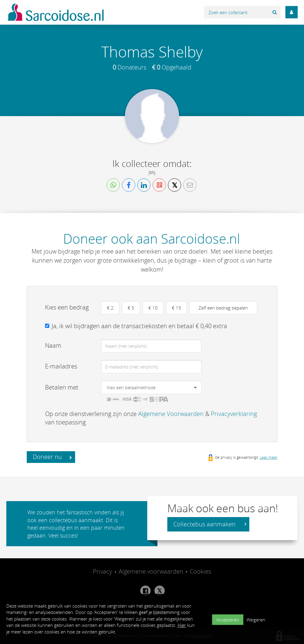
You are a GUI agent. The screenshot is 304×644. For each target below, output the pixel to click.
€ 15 (176, 308)
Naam (53, 345)
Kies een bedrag (67, 307)
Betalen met (62, 387)
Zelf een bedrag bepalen (223, 308)
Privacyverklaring (234, 414)
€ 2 (110, 308)
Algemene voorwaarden (151, 571)
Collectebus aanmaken (210, 524)
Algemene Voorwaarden (171, 414)
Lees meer (269, 457)
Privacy (102, 571)
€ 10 (153, 308)
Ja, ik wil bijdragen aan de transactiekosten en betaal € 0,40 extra (139, 326)
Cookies (201, 571)
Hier (182, 625)
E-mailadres (61, 366)
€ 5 (131, 308)
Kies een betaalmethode (131, 387)
